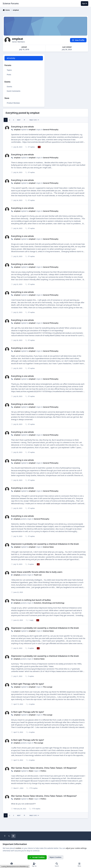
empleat (17, 130)
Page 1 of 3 (34, 120)
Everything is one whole (22, 127)
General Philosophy (51, 130)
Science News (48, 547)
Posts (9, 75)
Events (9, 87)
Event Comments (14, 91)
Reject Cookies (56, 857)
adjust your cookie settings (76, 848)
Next (19, 120)
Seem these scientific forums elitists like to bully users (37, 572)
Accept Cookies (37, 857)
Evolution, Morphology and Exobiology (49, 603)
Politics (43, 771)
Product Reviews (13, 103)
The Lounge (48, 687)
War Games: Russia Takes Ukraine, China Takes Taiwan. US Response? (44, 768)
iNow (31, 771)
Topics (9, 70)
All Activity (11, 58)
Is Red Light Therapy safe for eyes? (28, 684)
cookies (18, 848)
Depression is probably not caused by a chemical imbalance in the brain (45, 544)
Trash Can (38, 575)
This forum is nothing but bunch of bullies (31, 600)
